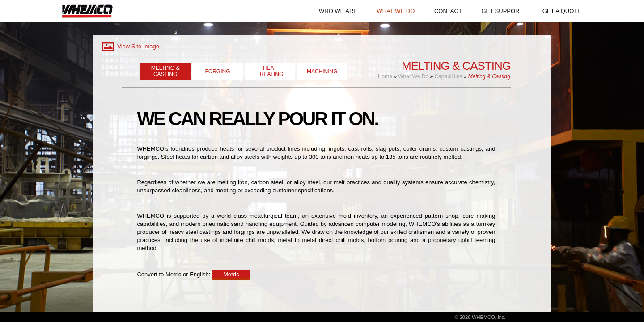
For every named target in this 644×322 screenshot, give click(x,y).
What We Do (413, 76)
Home (385, 76)
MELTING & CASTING (165, 71)
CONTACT (448, 11)
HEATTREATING (270, 71)
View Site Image (130, 46)
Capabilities (448, 76)
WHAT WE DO (396, 11)
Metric (231, 274)
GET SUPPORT (502, 11)
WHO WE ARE (338, 11)
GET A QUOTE (562, 11)
